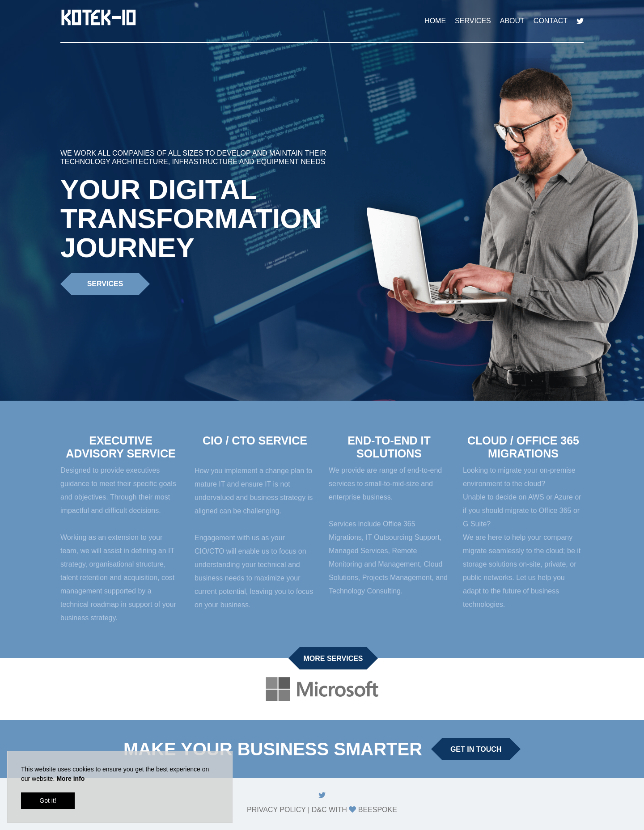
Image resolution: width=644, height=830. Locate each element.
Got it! (48, 800)
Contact (551, 21)
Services (473, 21)
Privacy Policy (276, 810)
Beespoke (378, 810)
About (512, 21)
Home (435, 21)
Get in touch (476, 749)
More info (70, 779)
